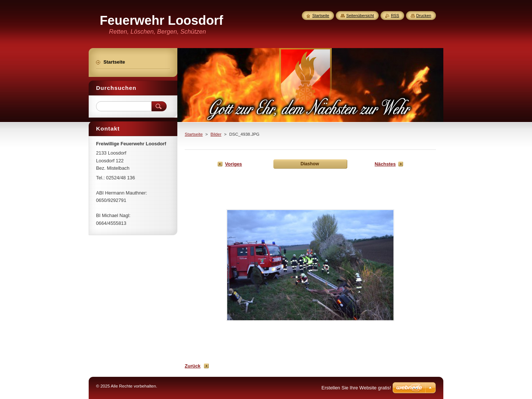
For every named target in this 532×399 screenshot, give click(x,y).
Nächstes (385, 164)
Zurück (193, 366)
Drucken (424, 16)
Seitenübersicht (360, 16)
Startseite (194, 134)
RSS (395, 16)
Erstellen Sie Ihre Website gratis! (356, 388)
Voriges (233, 164)
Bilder (216, 134)
